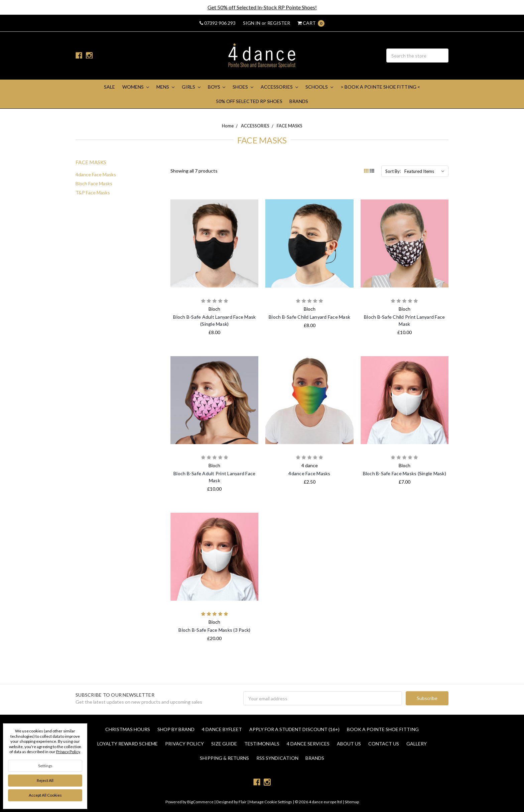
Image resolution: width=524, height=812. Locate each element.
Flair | (244, 802)
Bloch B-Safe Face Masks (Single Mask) (405, 473)
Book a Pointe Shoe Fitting (383, 729)
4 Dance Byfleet (222, 729)
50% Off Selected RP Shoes (249, 101)
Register (279, 23)
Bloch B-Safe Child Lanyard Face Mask (309, 317)
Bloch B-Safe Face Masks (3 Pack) (214, 630)
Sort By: (393, 171)
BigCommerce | (201, 802)
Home (228, 126)
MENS (165, 87)
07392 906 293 (218, 23)
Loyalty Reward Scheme (127, 744)
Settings (45, 766)
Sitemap (351, 802)
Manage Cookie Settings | (272, 802)
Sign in (252, 23)
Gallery (417, 744)
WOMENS (136, 87)
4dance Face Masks (96, 174)
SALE (109, 87)
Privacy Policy (184, 744)
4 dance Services (308, 744)
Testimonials (262, 744)
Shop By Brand (176, 729)
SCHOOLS (319, 87)
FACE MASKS (290, 126)
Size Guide (224, 744)
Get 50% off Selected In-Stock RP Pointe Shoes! (262, 7)
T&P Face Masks (93, 192)
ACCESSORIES (279, 87)
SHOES (243, 87)
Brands (299, 101)
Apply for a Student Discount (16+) (294, 729)
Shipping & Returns (224, 758)
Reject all (45, 780)
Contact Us (384, 744)
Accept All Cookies (45, 795)
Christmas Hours (128, 729)
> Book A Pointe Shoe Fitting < (380, 87)
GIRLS (191, 87)
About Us (349, 744)
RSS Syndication (277, 758)
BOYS (217, 87)
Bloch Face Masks (94, 183)
